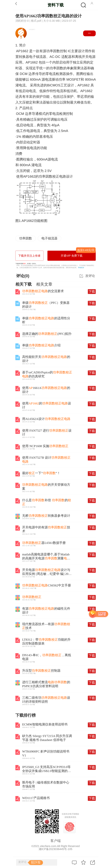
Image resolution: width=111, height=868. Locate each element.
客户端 (56, 841)
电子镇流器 (49, 238)
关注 (89, 33)
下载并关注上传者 (29, 256)
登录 (24, 264)
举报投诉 (81, 268)
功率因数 (26, 238)
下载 (92, 291)
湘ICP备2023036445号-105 (55, 849)
